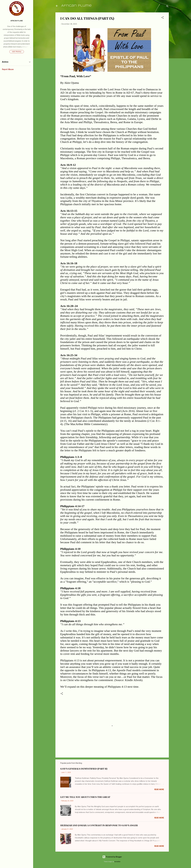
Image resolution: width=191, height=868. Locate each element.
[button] (162, 18)
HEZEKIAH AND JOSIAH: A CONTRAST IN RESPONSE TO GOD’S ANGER (99, 825)
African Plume (76, 6)
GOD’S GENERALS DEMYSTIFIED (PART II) (84, 769)
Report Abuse (8, 69)
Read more (159, 789)
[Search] (167, 7)
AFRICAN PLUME (17, 21)
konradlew (117, 862)
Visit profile (17, 52)
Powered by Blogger (112, 857)
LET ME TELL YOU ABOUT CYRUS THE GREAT (85, 797)
